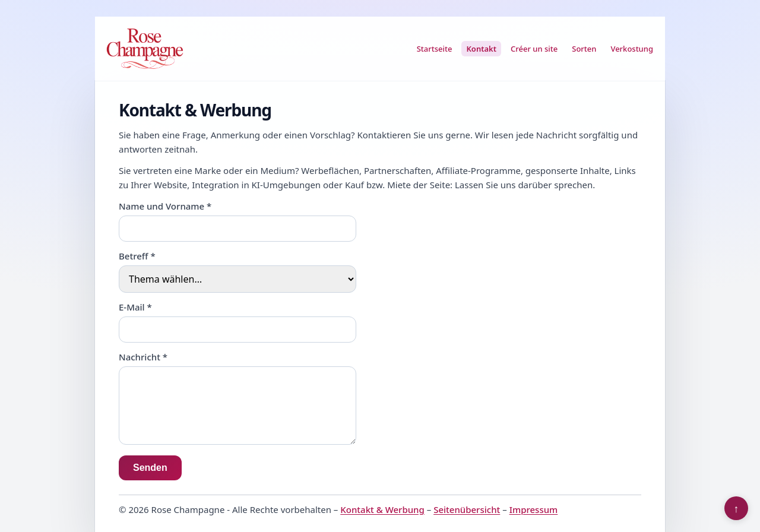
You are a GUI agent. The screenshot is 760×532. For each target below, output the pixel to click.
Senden (150, 468)
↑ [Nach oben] (737, 508)
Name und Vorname (165, 206)
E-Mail (135, 307)
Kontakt (481, 49)
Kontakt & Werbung (382, 509)
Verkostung (632, 49)
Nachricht (143, 357)
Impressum (534, 509)
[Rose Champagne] (145, 49)
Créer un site (534, 49)
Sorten (584, 49)
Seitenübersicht (467, 509)
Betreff (137, 256)
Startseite (435, 49)
